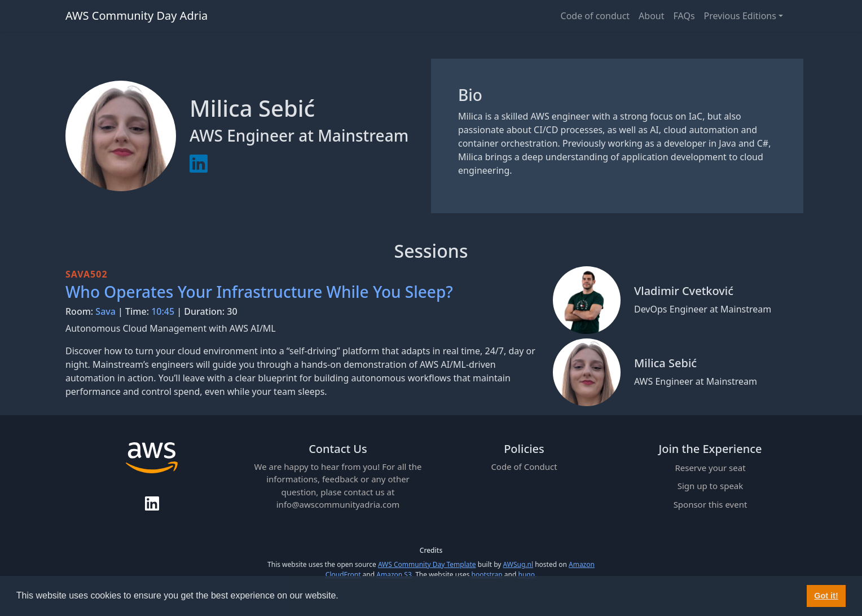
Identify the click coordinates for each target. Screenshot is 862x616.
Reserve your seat (710, 468)
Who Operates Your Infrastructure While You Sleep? (259, 292)
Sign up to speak (711, 486)
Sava (105, 311)
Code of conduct (595, 16)
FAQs (684, 16)
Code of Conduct (524, 467)
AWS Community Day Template (427, 564)
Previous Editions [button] (740, 16)
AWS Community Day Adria (137, 16)
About (651, 16)
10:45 (163, 311)
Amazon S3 (394, 575)
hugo (526, 575)
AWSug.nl (518, 564)
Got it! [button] (826, 596)
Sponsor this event (711, 504)
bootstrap (487, 575)
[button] (342, 597)
